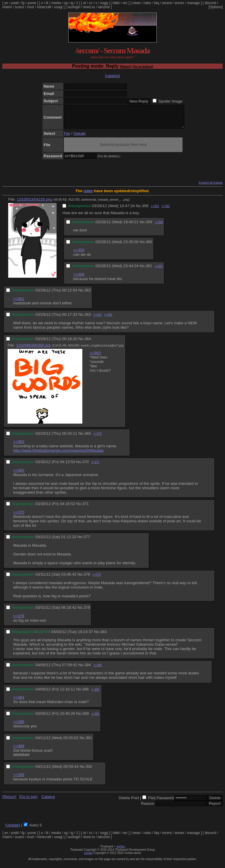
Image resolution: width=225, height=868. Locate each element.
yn (6, 3)
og (66, 3)
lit (47, 3)
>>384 (19, 702)
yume (31, 3)
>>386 (97, 670)
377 (87, 541)
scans (19, 7)
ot (85, 3)
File (67, 138)
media (56, 3)
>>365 (108, 319)
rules (147, 3)
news (137, 3)
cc (91, 3)
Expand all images (211, 187)
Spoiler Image (171, 101)
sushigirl (74, 7)
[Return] (126, 67)
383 (103, 636)
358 (145, 210)
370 (86, 466)
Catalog (48, 801)
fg (23, 3)
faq (157, 3)
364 (88, 343)
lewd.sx (89, 7)
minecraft (44, 7)
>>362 (159, 271)
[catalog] (112, 76)
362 (88, 295)
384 (88, 669)
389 (86, 718)
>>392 (166, 210)
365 (88, 438)
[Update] (13, 829)
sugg (104, 3)
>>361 (155, 210)
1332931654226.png (35, 204)
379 (87, 612)
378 (87, 579)
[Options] (216, 7)
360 (149, 246)
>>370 (97, 438)
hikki (116, 3)
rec (125, 3)
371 (86, 508)
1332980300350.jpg (33, 350)
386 (86, 694)
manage (194, 3)
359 (149, 226)
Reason (148, 808)
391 (89, 742)
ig (72, 3)
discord (210, 3)
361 (149, 270)
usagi (58, 7)
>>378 (19, 620)
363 (88, 319)
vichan (121, 851)
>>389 (95, 694)
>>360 (159, 227)
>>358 (79, 279)
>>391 (95, 718)
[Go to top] (28, 801)
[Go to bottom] (143, 67)
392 (89, 771)
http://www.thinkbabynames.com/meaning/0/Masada (58, 455)
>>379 (96, 579)
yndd (15, 3)
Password (165, 802)
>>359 (79, 254)
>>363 (95, 357)
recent (167, 3)
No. (139, 210)
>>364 (97, 319)
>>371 (95, 467)
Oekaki (80, 138)
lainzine (104, 7)
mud (30, 7)
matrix (7, 7)
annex (179, 3)
